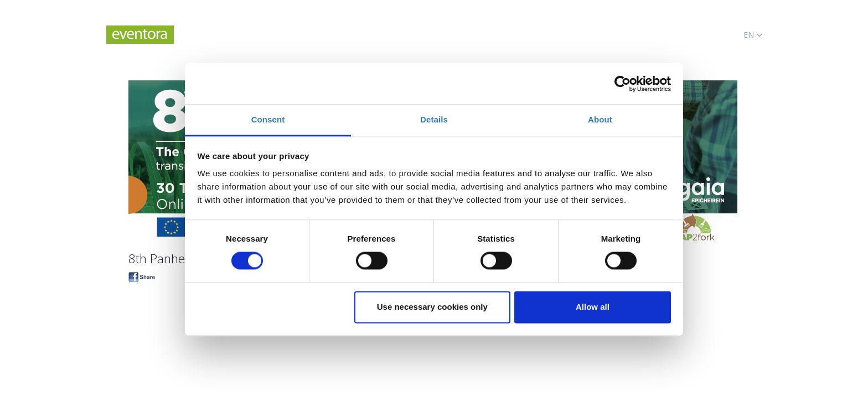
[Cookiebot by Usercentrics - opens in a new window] (622, 84)
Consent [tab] (268, 119)
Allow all (593, 307)
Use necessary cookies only (432, 307)
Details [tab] (434, 119)
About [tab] (600, 119)
